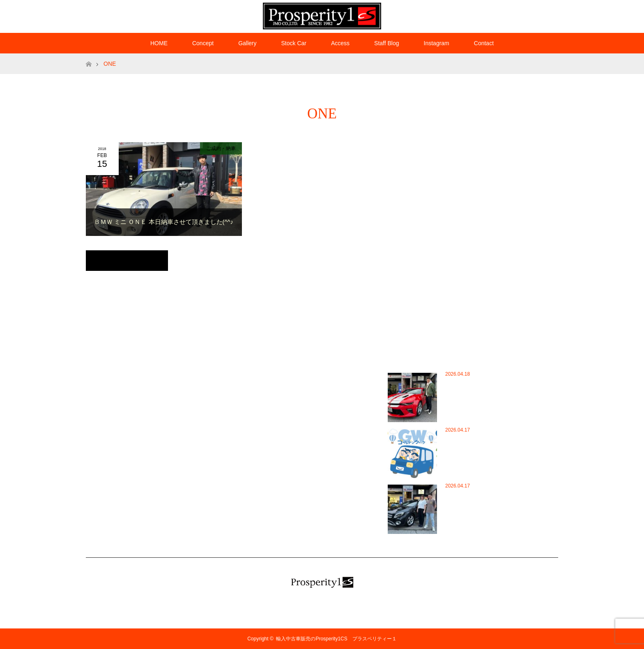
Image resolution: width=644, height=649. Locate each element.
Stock (131, 482)
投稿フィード (271, 386)
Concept (203, 43)
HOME (159, 43)
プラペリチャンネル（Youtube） (161, 506)
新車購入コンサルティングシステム (164, 530)
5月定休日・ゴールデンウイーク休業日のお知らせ (477, 453)
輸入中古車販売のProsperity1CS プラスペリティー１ (339, 639)
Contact (484, 43)
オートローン (140, 494)
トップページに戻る (127, 261)
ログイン (266, 374)
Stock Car (293, 43)
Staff (130, 470)
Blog (130, 398)
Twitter (507, 15)
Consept (134, 410)
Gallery (247, 43)
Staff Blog (386, 43)
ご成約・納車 (221, 148)
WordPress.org (273, 410)
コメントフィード (276, 398)
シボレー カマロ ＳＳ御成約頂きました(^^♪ (476, 391)
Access (340, 43)
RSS (550, 15)
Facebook (521, 15)
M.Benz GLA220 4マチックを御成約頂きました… (477, 503)
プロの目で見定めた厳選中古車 (159, 518)
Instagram (536, 15)
